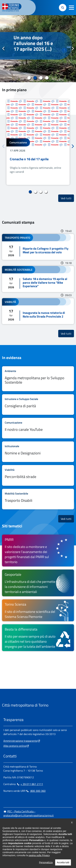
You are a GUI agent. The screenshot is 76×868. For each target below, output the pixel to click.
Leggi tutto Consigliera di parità (38, 405)
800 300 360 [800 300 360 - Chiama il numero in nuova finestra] (36, 791)
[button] (71, 8)
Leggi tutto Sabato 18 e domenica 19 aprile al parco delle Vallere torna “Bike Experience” (38, 279)
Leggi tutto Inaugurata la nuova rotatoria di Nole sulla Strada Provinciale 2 (38, 311)
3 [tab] (41, 78)
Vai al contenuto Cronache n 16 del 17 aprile (38, 142)
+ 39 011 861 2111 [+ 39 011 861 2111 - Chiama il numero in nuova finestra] (30, 784)
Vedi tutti (67, 198)
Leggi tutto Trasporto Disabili (38, 499)
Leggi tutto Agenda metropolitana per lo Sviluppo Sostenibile (38, 379)
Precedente (4, 49)
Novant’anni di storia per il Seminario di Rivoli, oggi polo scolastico (36, 46)
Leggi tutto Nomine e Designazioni (38, 452)
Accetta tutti (63, 862)
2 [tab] (35, 78)
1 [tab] (29, 78)
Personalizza (46, 862)
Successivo (72, 49)
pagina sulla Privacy (39, 855)
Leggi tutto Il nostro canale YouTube (38, 428)
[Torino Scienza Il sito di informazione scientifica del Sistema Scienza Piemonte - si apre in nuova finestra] (38, 610)
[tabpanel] (38, 49)
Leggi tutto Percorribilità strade (38, 475)
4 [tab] (47, 78)
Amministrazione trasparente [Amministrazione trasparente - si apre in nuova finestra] (20, 741)
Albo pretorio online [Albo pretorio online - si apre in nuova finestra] (15, 746)
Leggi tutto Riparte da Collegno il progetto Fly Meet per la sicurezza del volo (38, 247)
